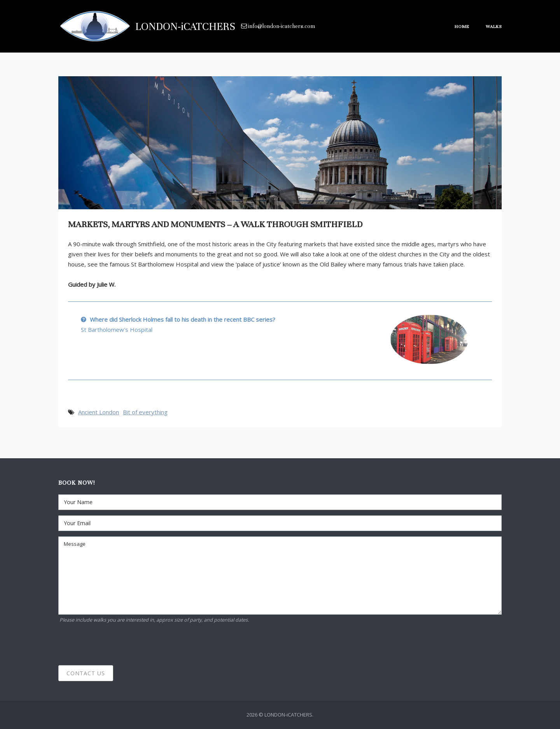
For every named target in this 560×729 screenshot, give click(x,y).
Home (462, 26)
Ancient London (99, 412)
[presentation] (117, 645)
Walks (494, 26)
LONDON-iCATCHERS (185, 26)
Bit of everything (145, 412)
